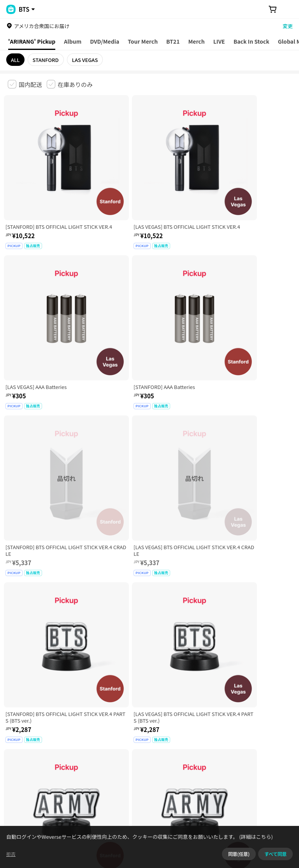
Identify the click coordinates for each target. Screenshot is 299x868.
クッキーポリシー (24, 730)
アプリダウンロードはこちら (258, 818)
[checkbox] (25, 84)
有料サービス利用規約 (56, 721)
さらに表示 (149, 666)
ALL (15, 60)
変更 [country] (288, 26)
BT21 (173, 41)
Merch (196, 41)
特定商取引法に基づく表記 (226, 721)
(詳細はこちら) (269, 858)
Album (73, 41)
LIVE (219, 41)
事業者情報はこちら (89, 765)
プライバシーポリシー (164, 721)
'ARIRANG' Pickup (32, 41)
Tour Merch (143, 41)
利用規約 (14, 721)
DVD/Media (105, 41)
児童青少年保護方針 (110, 721)
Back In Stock (252, 41)
